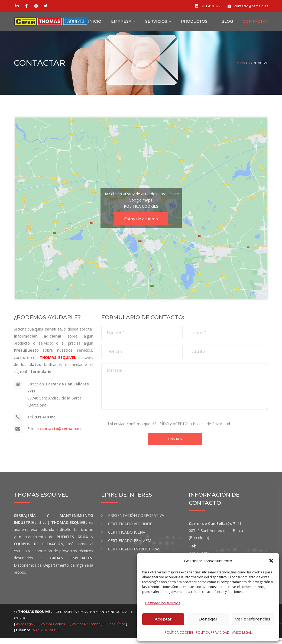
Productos (194, 24)
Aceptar (163, 619)
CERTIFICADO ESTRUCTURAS (134, 555)
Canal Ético (117, 630)
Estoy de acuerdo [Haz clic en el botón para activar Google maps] (141, 223)
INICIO (95, 24)
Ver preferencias (253, 619)
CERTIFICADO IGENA (127, 538)
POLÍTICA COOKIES (179, 633)
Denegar (208, 619)
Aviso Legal (25, 630)
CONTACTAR (256, 24)
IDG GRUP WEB (44, 636)
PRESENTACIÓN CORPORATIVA (136, 521)
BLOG (227, 24)
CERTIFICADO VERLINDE (130, 529)
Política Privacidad (86, 630)
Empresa (121, 24)
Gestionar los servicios (162, 603)
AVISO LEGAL (242, 633)
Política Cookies (53, 630)
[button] (271, 561)
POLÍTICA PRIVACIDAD (213, 633)
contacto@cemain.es (61, 433)
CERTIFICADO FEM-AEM (130, 546)
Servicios (156, 24)
